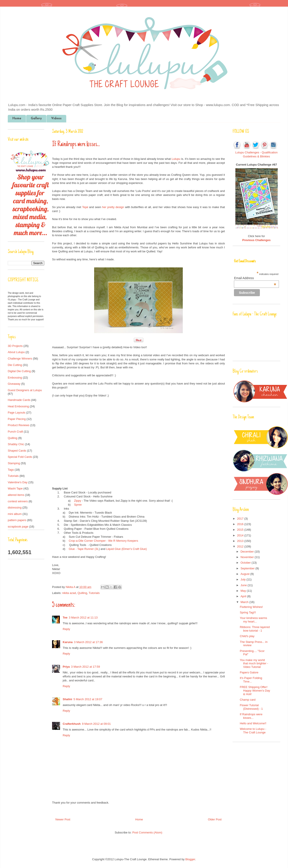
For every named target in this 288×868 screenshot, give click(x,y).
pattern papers (17, 520)
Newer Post (63, 819)
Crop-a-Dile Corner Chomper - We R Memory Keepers (103, 541)
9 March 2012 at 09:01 (96, 724)
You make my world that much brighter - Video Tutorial (254, 663)
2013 (241, 541)
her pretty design (113, 207)
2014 (241, 535)
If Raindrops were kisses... (251, 716)
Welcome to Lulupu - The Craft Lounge (253, 731)
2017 (241, 519)
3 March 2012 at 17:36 (88, 642)
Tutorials (94, 593)
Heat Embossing (18, 406)
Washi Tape (15, 488)
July (244, 579)
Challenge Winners (20, 359)
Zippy (78, 501)
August (245, 574)
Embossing (15, 378)
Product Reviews (19, 425)
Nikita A (71, 587)
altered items (16, 495)
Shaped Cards (17, 451)
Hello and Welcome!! (253, 723)
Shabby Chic (16, 444)
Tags (11, 470)
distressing (15, 507)
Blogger (190, 859)
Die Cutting (15, 365)
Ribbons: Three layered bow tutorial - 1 (255, 629)
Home (17, 119)
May (244, 591)
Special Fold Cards (20, 457)
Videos (56, 119)
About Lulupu (16, 352)
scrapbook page (18, 527)
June (244, 585)
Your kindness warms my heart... (253, 620)
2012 (241, 546)
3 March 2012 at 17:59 (86, 667)
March (245, 602)
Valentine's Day (18, 482)
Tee (65, 618)
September (248, 568)
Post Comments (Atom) (147, 832)
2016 (241, 524)
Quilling (82, 593)
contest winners (18, 501)
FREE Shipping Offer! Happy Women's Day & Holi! (255, 690)
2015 (241, 530)
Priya (66, 667)
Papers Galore (249, 672)
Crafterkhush (72, 724)
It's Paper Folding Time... (251, 680)
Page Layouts (17, 413)
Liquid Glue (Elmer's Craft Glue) (126, 549)
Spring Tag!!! (248, 612)
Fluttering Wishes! (251, 607)
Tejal (85, 207)
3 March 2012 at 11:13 (83, 618)
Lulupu (176, 159)
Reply (66, 629)
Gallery (36, 119)
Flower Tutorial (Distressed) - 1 (251, 707)
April (244, 596)
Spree (78, 505)
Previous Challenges (257, 240)
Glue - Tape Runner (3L (84, 549)
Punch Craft (15, 432)
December (248, 552)
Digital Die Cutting (19, 371)
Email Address (255, 278)
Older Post (215, 819)
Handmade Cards (19, 400)
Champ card (248, 700)
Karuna (68, 642)
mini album (15, 514)
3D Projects (15, 346)
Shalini (67, 699)
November (248, 557)
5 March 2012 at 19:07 (88, 699)
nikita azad (69, 593)
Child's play (247, 636)
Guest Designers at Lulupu (25, 390)
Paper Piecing (17, 419)
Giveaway (14, 384)
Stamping (14, 463)
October (246, 563)
